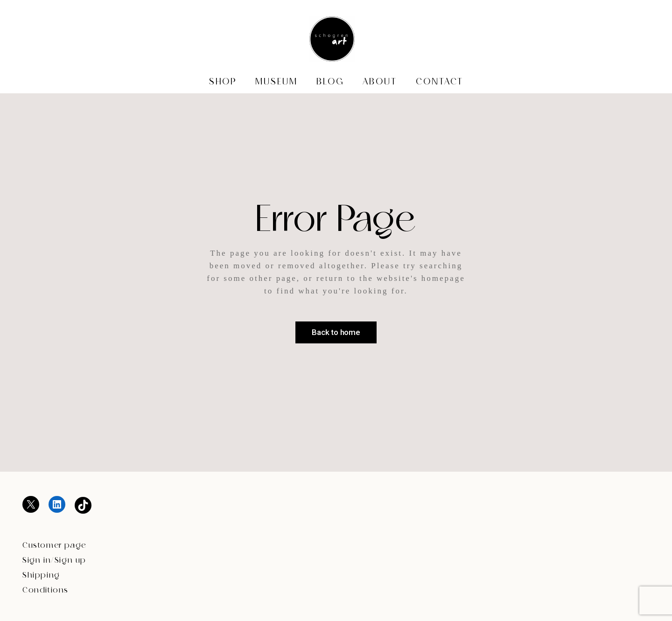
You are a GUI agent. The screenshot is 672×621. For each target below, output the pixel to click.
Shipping (41, 576)
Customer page (55, 546)
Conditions (45, 590)
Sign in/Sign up (54, 561)
